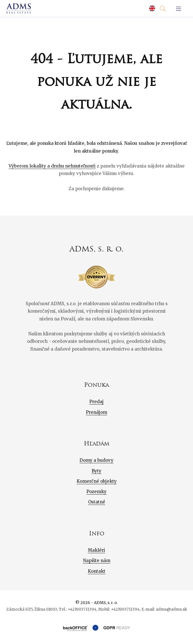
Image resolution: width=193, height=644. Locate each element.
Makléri (96, 550)
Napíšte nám (97, 561)
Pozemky (96, 492)
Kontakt (97, 571)
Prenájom (96, 412)
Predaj (96, 402)
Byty (96, 471)
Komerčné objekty (97, 481)
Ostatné (97, 502)
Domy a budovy (96, 460)
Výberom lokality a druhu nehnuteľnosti (52, 166)
